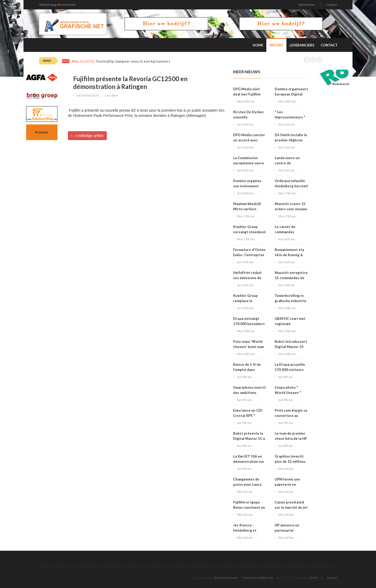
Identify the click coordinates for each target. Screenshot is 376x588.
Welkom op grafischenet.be (57, 5)
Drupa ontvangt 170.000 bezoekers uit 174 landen (249, 324)
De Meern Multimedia (258, 578)
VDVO (313, 578)
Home (258, 45)
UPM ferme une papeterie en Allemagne (287, 484)
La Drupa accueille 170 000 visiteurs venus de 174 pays (290, 370)
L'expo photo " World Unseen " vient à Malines (288, 393)
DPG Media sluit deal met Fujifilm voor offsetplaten (248, 94)
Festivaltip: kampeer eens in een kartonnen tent (136, 61)
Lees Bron (111, 95)
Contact (331, 5)
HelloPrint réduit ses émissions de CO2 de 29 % (247, 278)
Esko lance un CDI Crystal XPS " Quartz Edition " (248, 416)
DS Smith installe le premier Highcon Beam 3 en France (291, 140)
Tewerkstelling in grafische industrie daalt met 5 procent (291, 301)
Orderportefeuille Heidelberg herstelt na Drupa (291, 186)
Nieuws (276, 45)
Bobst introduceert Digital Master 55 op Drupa (291, 347)
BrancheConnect (226, 578)
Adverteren (307, 5)
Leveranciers (302, 45)
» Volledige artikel (87, 136)
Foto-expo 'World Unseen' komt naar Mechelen (249, 347)
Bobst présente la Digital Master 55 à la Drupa (249, 439)
